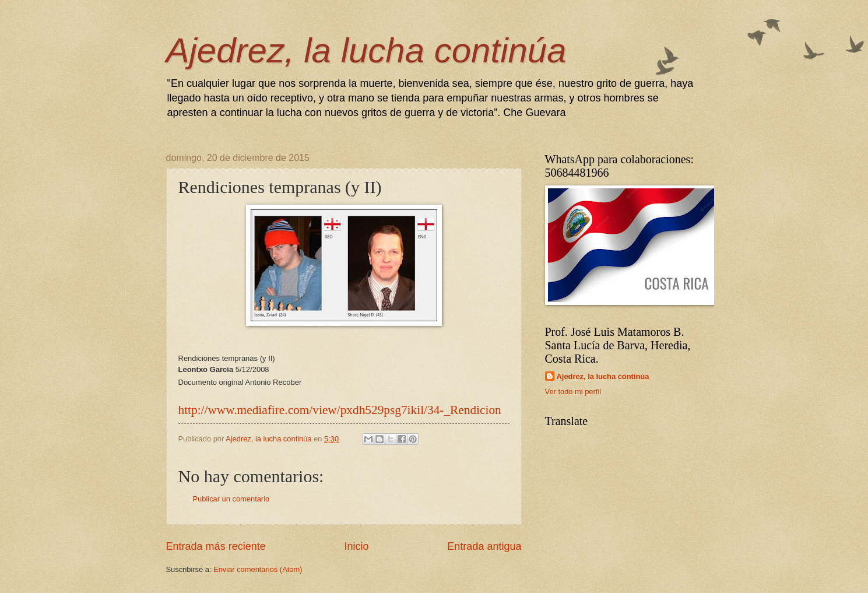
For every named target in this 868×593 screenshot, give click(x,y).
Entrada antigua (484, 546)
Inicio (356, 546)
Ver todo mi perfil (573, 392)
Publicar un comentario (231, 499)
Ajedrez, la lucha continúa (366, 50)
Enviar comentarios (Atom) (258, 569)
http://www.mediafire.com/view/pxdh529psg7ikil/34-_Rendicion (340, 410)
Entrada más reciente (216, 546)
